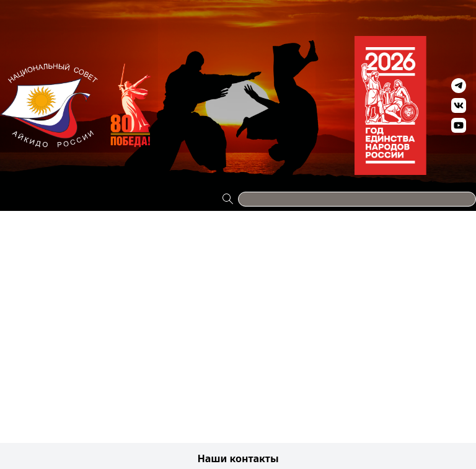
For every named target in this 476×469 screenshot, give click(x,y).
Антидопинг (325, 7)
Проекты (21, 7)
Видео (392, 7)
